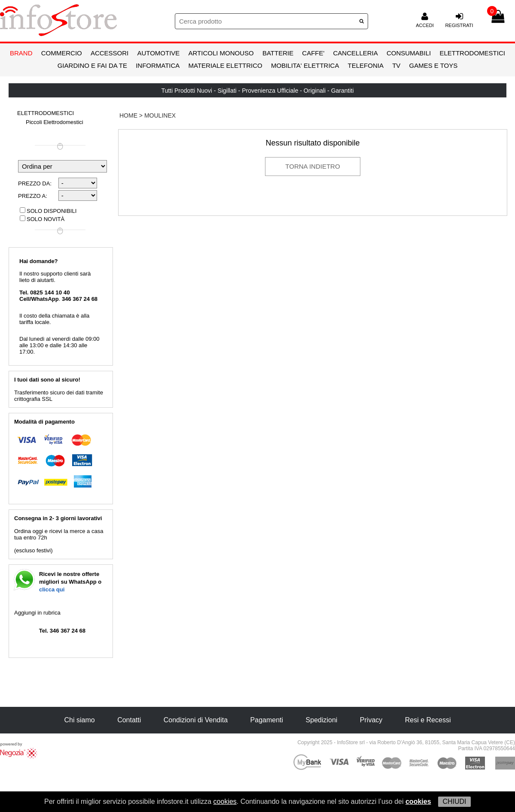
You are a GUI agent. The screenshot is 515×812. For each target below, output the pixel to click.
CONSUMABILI (409, 53)
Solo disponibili (48, 211)
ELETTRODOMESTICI (472, 53)
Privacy (371, 720)
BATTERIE (278, 53)
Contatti (129, 720)
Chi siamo (80, 720)
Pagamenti (267, 720)
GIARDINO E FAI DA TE (92, 65)
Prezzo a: (33, 196)
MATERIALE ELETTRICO (226, 65)
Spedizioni (322, 720)
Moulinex (160, 115)
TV (396, 65)
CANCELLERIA (356, 53)
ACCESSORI (110, 53)
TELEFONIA (366, 65)
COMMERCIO (62, 53)
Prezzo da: (35, 183)
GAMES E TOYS (433, 65)
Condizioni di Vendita (196, 720)
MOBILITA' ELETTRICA (305, 65)
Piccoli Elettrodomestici (55, 122)
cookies (225, 801)
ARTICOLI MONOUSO (221, 53)
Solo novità (42, 219)
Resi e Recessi (428, 720)
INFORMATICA (158, 65)
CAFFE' (313, 53)
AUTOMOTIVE (158, 53)
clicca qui (52, 589)
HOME (128, 115)
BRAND (21, 53)
